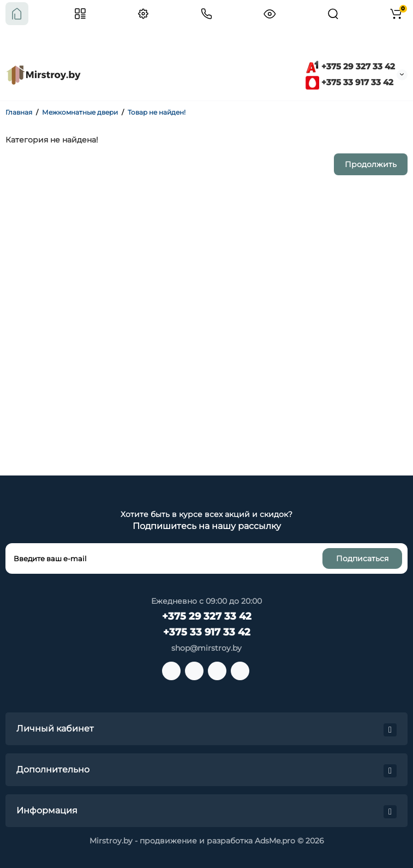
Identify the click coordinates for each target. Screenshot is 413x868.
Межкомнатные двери (80, 112)
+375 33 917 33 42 (349, 82)
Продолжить (371, 164)
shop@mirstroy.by (206, 648)
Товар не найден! (157, 112)
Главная (19, 112)
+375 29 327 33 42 (350, 66)
